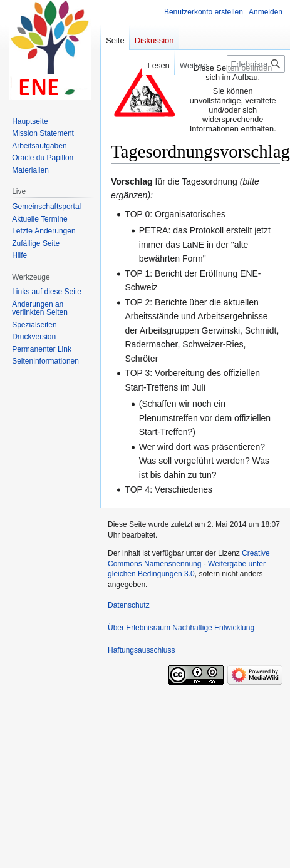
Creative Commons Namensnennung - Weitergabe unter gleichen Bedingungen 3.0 (189, 564)
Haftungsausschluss (141, 650)
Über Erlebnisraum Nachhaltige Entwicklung (181, 628)
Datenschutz (129, 605)
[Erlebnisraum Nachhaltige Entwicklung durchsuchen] (256, 64)
